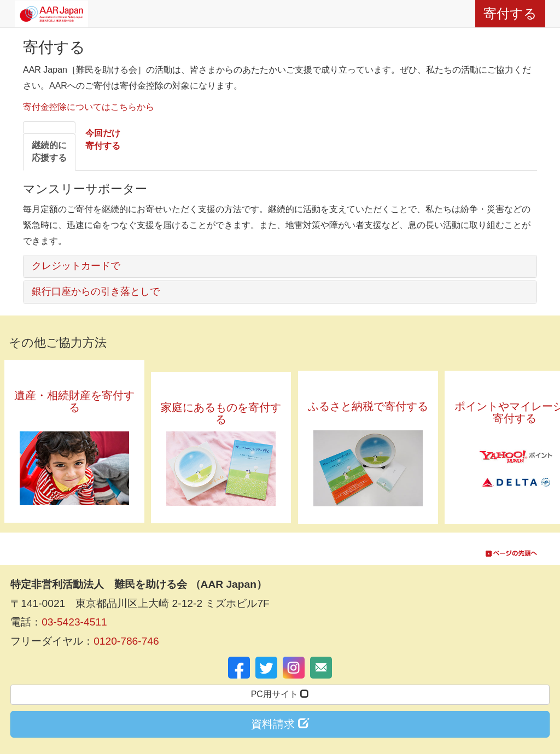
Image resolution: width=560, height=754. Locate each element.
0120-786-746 (126, 641)
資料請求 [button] (280, 724)
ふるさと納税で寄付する (368, 412)
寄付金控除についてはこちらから (89, 107)
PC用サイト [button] (280, 694)
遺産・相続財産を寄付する (74, 407)
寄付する (510, 13)
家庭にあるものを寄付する (221, 413)
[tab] (49, 152)
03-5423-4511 (74, 622)
